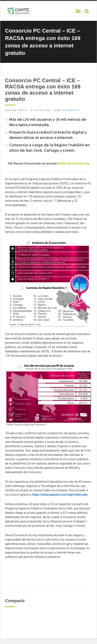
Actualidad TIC (71, 110)
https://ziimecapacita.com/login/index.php (60, 495)
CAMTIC (22, 110)
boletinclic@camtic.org (73, 163)
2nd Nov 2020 (42, 110)
